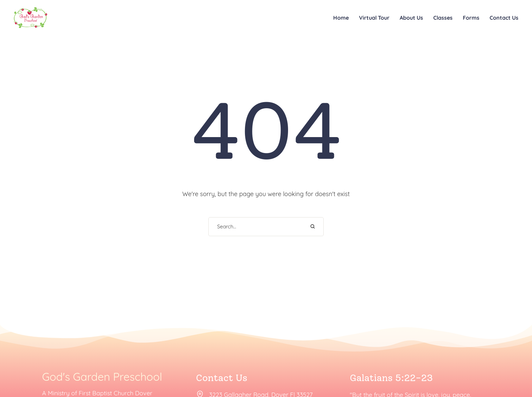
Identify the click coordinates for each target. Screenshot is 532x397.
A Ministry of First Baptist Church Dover (97, 393)
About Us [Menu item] (411, 18)
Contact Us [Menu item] (504, 18)
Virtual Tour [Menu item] (374, 18)
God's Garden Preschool (102, 377)
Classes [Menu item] (443, 18)
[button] (512, 365)
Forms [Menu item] (471, 18)
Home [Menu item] (341, 18)
